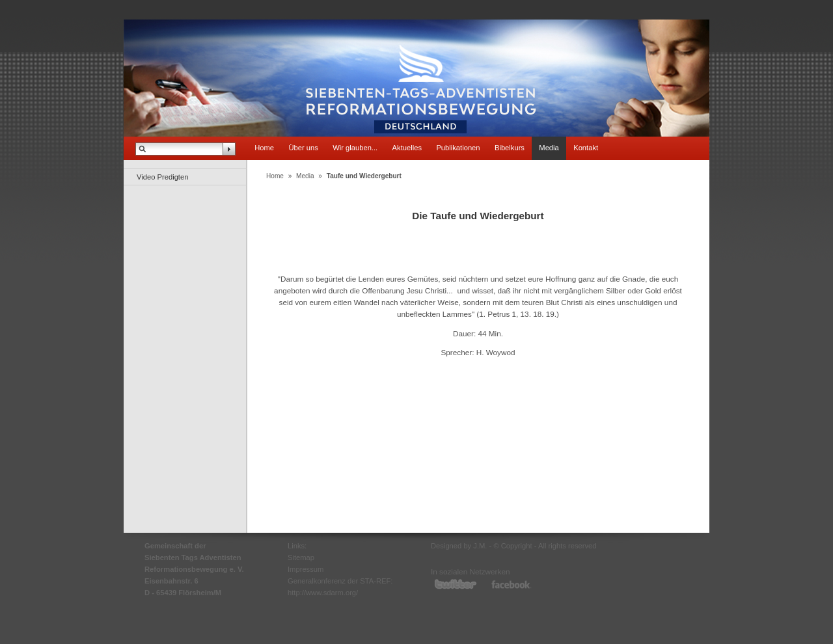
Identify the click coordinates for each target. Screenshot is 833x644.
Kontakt (586, 148)
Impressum (306, 569)
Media (549, 148)
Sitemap (301, 557)
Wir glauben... (355, 148)
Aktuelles (407, 148)
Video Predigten (162, 177)
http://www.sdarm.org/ (323, 593)
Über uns (303, 148)
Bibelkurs (510, 148)
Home (264, 148)
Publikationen (458, 148)
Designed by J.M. (459, 546)
